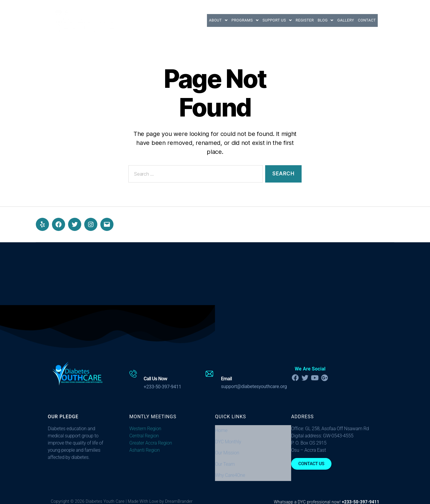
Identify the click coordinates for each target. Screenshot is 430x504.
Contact (365, 20)
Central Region (144, 436)
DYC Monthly (228, 437)
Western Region (145, 429)
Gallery (339, 20)
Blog (315, 20)
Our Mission (227, 445)
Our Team (225, 453)
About (189, 20)
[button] (189, 20)
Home (221, 429)
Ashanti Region (145, 450)
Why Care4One (230, 461)
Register (290, 20)
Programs (220, 20)
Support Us (257, 20)
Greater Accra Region (151, 443)
